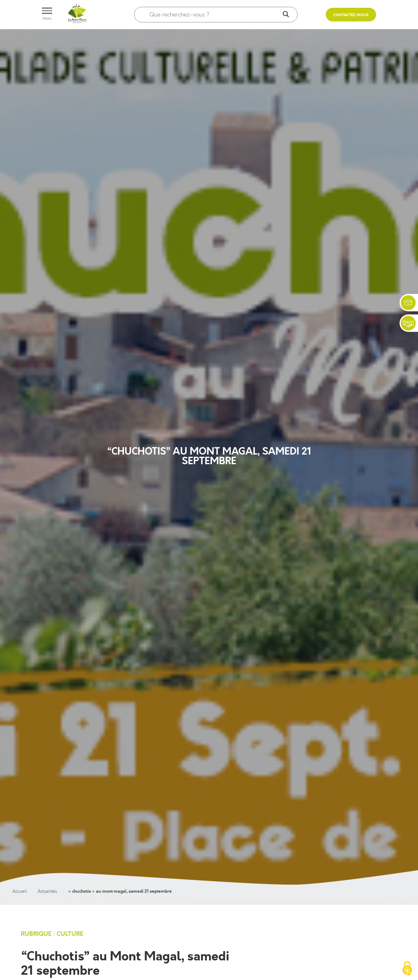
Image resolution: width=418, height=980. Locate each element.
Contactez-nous (351, 15)
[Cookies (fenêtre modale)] (407, 969)
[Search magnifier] (286, 15)
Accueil (20, 891)
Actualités (47, 891)
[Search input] (215, 15)
